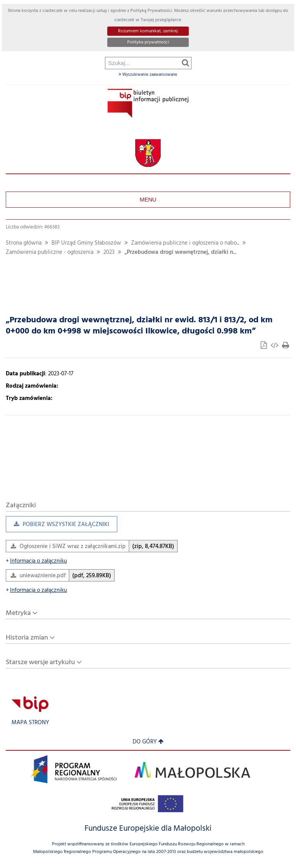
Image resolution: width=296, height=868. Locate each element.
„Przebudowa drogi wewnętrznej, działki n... (180, 252)
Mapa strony (30, 723)
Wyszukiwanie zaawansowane (148, 75)
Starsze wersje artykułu (40, 662)
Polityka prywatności (148, 42)
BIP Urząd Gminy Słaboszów (86, 243)
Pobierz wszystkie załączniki (57, 526)
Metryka (18, 613)
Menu (148, 200)
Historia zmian (27, 638)
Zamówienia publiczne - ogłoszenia (50, 252)
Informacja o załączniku (36, 561)
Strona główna (24, 243)
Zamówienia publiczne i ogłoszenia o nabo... (185, 243)
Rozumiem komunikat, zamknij (148, 31)
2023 (109, 252)
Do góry (148, 742)
